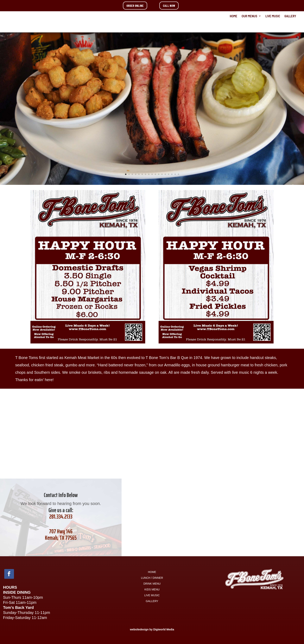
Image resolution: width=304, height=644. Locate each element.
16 (175, 174)
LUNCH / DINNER (152, 578)
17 (178, 174)
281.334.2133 (61, 517)
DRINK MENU (152, 584)
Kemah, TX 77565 (61, 538)
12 (162, 174)
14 (169, 174)
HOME (234, 16)
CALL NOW (169, 6)
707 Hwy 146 (61, 531)
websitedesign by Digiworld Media (152, 629)
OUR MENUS (249, 16)
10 (155, 174)
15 (172, 174)
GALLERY (290, 16)
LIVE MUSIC (273, 16)
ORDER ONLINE (135, 6)
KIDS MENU (152, 590)
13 (165, 174)
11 (159, 174)
